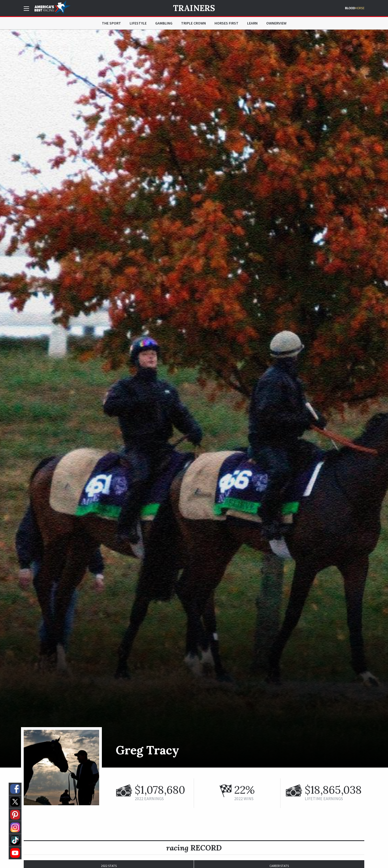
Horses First (226, 23)
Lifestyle (138, 23)
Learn (252, 23)
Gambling (164, 23)
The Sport (111, 23)
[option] (194, 399)
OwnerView (276, 23)
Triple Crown (193, 23)
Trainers (194, 8)
